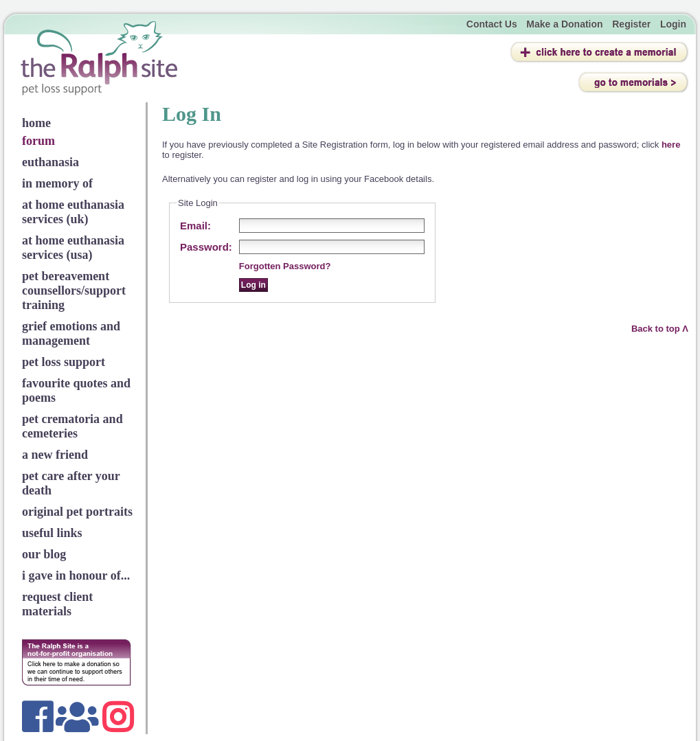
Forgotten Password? (285, 266)
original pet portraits (77, 512)
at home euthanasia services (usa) (73, 248)
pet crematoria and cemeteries (72, 426)
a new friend (55, 455)
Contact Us (492, 24)
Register (631, 24)
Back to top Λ (660, 329)
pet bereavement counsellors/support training (74, 290)
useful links (52, 533)
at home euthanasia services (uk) (73, 212)
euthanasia (50, 162)
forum (38, 141)
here (671, 145)
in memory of (57, 183)
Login (673, 24)
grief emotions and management (71, 333)
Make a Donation (564, 24)
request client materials (57, 604)
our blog (44, 554)
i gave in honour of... (76, 575)
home (36, 123)
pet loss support (64, 362)
